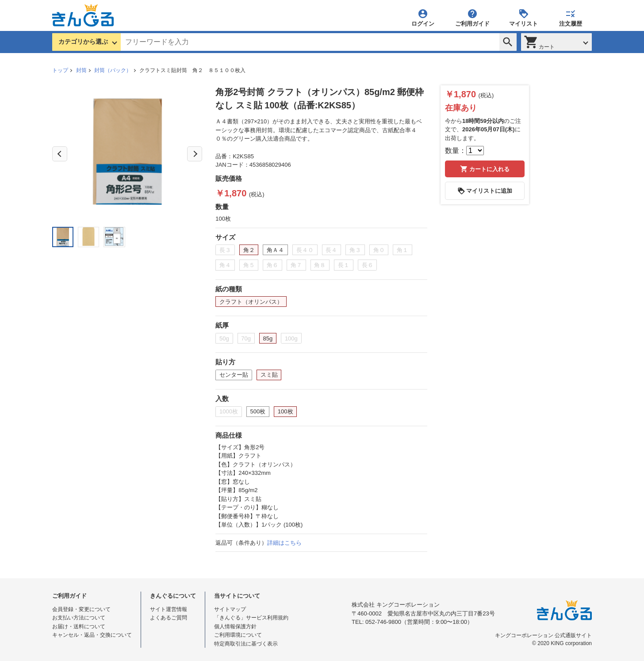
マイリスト (523, 17)
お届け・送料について (79, 627)
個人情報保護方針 (235, 627)
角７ (296, 265)
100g (291, 338)
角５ (249, 265)
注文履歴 (571, 17)
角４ (225, 265)
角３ (355, 250)
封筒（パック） (113, 70)
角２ (249, 250)
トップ (60, 70)
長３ (225, 250)
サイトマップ (230, 609)
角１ (402, 250)
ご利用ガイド (472, 17)
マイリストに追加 (485, 191)
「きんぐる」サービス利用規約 (251, 618)
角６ (272, 265)
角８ (320, 265)
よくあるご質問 (169, 618)
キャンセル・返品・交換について (92, 635)
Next (195, 154)
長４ (331, 250)
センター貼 (234, 375)
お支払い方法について (79, 618)
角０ (379, 250)
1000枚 (229, 411)
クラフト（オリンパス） (251, 302)
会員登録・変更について (81, 609)
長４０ (305, 250)
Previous (60, 154)
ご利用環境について (238, 635)
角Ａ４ (275, 250)
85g (268, 338)
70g (246, 338)
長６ (368, 265)
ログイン (423, 17)
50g (224, 338)
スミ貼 (269, 375)
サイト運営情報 (169, 609)
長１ (344, 265)
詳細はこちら (284, 543)
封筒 (81, 70)
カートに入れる (485, 169)
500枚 (258, 411)
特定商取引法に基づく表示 (246, 644)
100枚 (286, 411)
